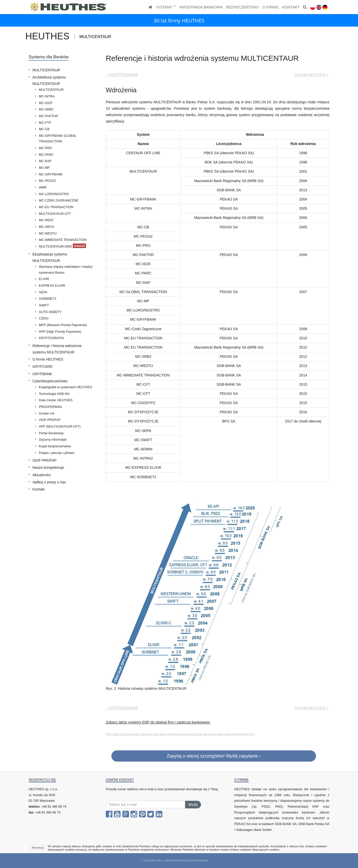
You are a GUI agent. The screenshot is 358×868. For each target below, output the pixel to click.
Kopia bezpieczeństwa (55, 446)
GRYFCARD (43, 366)
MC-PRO (45, 148)
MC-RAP (45, 161)
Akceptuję (38, 848)
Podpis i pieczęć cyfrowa (57, 453)
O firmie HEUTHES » (311, 75)
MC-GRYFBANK (51, 174)
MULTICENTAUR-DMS (63, 246)
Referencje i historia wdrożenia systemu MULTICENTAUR (57, 349)
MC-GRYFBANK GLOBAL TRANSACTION (58, 139)
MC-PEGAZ (47, 181)
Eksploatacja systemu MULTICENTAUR (50, 257)
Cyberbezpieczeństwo (50, 381)
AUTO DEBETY (50, 312)
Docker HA (47, 414)
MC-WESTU (48, 233)
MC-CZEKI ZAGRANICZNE (59, 201)
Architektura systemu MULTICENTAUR (49, 80)
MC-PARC (46, 155)
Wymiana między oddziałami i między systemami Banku (66, 270)
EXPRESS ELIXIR (52, 286)
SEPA (43, 292)
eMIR (43, 187)
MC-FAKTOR (48, 116)
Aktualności (42, 475)
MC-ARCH (46, 227)
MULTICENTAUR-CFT (55, 214)
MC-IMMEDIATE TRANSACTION (63, 240)
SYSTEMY (166, 7)
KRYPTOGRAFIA (51, 338)
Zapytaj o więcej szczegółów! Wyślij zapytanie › (214, 756)
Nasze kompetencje (48, 468)
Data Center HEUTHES (56, 400)
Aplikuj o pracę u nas (49, 482)
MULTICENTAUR (46, 70)
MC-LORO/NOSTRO (54, 194)
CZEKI (44, 318)
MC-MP (44, 168)
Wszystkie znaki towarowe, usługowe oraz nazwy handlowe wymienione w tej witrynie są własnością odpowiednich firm (180, 734)
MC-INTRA (47, 96)
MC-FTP (45, 123)
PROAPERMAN (50, 407)
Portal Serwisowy (51, 433)
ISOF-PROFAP (50, 420)
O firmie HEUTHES (48, 359)
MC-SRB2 (46, 109)
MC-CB (44, 129)
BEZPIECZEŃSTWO (243, 7)
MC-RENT (46, 220)
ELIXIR (44, 279)
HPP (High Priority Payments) (60, 332)
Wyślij (193, 805)
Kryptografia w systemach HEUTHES (66, 387)
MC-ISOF (46, 103)
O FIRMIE (271, 7)
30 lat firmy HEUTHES (179, 21)
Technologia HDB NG (54, 394)
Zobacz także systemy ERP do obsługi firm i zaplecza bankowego (158, 722)
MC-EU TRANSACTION (56, 207)
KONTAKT (291, 7)
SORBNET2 (48, 299)
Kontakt (39, 489)
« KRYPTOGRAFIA (123, 75)
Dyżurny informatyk (53, 440)
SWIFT (44, 305)
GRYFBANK (42, 374)
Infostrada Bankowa (201, 7)
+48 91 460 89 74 (54, 807)
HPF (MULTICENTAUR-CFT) (60, 427)
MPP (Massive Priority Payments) (63, 325)
